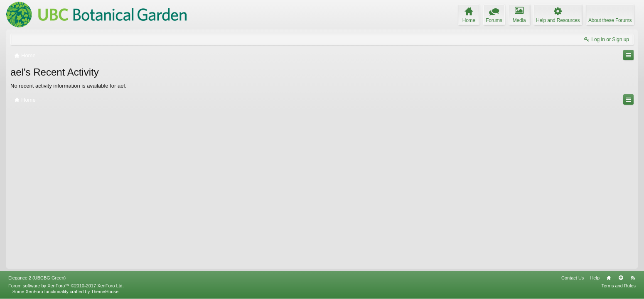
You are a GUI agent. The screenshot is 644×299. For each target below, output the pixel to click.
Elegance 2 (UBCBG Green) (37, 278)
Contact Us (573, 278)
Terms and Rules (618, 286)
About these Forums (610, 20)
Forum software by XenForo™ (66, 286)
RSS (633, 278)
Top (621, 278)
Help (595, 278)
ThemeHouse (105, 292)
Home (609, 278)
